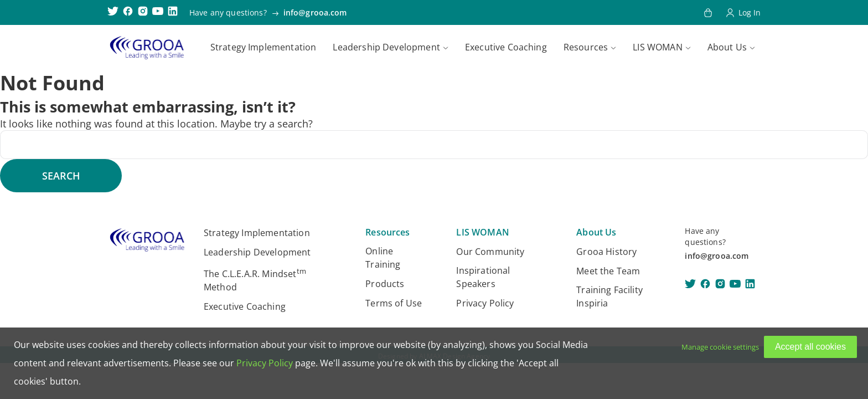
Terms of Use (394, 303)
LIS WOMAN (657, 47)
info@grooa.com (315, 12)
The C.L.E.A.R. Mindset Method (255, 280)
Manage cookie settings (720, 347)
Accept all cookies (810, 347)
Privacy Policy (485, 303)
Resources (586, 47)
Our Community (490, 252)
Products (385, 284)
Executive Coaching (506, 47)
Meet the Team (608, 271)
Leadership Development (386, 47)
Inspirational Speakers (483, 277)
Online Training (383, 258)
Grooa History (606, 252)
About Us (727, 47)
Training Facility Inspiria (609, 296)
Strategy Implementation (263, 47)
